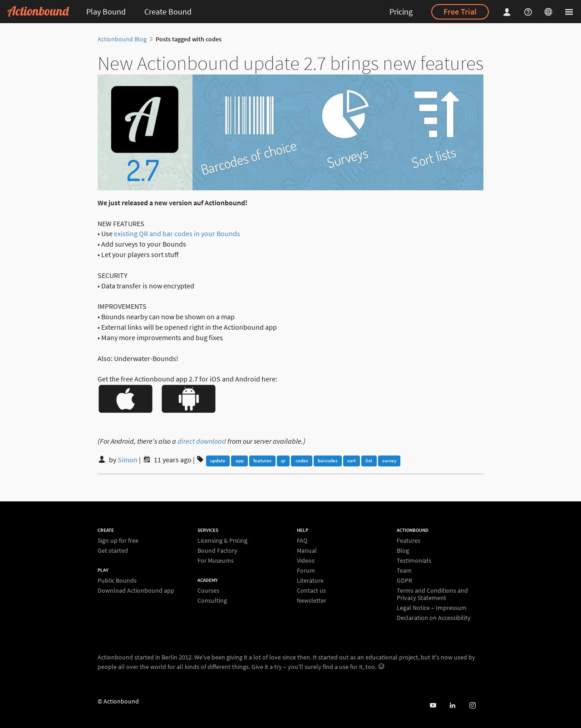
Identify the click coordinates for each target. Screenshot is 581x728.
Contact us (311, 590)
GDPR (404, 580)
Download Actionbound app (136, 590)
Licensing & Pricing (222, 541)
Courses (208, 591)
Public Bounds (117, 581)
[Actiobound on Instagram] (472, 706)
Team (404, 570)
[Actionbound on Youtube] (433, 706)
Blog (403, 550)
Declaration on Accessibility (434, 617)
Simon (128, 460)
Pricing (401, 12)
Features (409, 541)
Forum (306, 570)
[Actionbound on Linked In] (452, 706)
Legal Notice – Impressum (432, 608)
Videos (306, 560)
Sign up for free (118, 541)
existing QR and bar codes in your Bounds (177, 233)
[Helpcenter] (529, 12)
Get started (113, 550)
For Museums (216, 560)
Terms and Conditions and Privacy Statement (432, 594)
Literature (310, 580)
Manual (307, 550)
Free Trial (460, 12)
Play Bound (106, 12)
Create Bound (168, 12)
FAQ (302, 541)
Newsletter (312, 600)
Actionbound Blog (122, 39)
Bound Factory (217, 550)
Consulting (212, 600)
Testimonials (414, 560)
